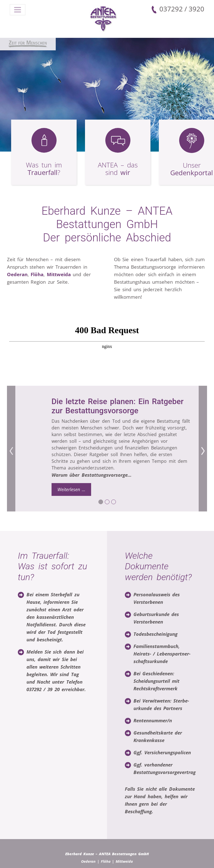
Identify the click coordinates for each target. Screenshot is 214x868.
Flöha (37, 274)
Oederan (17, 274)
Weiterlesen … (74, 489)
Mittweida (59, 274)
